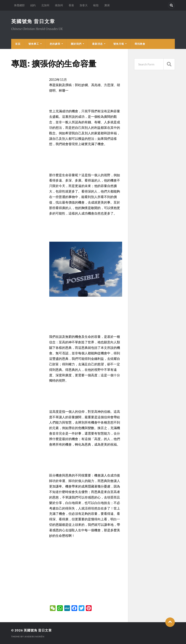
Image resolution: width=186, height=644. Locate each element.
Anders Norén (34, 637)
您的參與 (55, 44)
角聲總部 (19, 5)
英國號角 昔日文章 (33, 21)
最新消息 (97, 44)
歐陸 (96, 5)
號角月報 (119, 44)
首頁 (18, 44)
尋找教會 (140, 44)
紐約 (33, 5)
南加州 (59, 5)
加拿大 (84, 5)
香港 (71, 5)
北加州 (45, 5)
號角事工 (34, 44)
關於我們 (76, 44)
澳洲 (107, 5)
